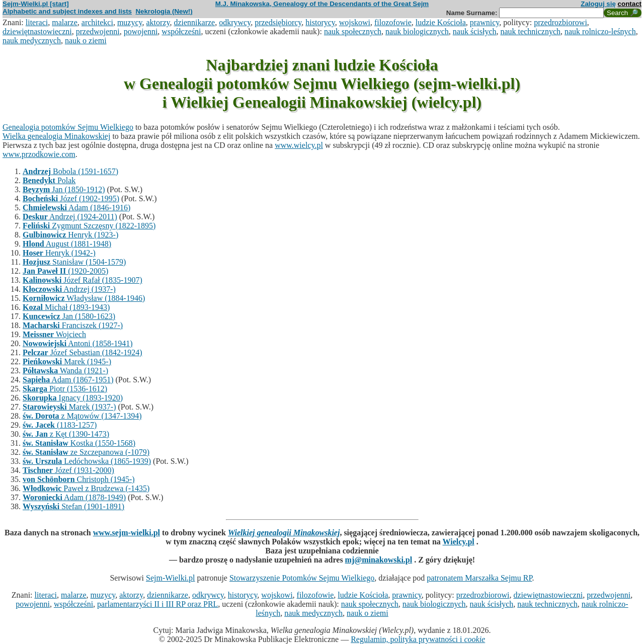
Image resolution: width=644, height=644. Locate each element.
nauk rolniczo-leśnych (600, 31)
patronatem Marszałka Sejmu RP (479, 578)
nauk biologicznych (417, 31)
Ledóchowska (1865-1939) (87, 461)
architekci (97, 22)
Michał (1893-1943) (66, 307)
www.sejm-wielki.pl (127, 533)
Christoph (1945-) (79, 479)
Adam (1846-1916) (76, 208)
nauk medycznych (32, 41)
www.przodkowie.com (39, 154)
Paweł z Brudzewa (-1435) (86, 488)
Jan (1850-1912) (64, 189)
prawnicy (485, 22)
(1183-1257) (60, 425)
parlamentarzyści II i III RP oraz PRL (157, 604)
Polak (49, 180)
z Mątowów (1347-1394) (82, 416)
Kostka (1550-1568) (79, 443)
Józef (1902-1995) (71, 198)
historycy (320, 22)
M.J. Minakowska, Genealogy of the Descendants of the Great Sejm (322, 4)
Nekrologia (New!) (164, 11)
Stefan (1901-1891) (73, 506)
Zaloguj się (598, 4)
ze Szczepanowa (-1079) (86, 452)
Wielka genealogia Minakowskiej (56, 136)
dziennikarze (194, 22)
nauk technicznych (530, 31)
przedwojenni (98, 31)
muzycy (130, 22)
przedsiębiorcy (278, 22)
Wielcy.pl (459, 542)
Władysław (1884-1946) (84, 298)
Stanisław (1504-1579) (74, 262)
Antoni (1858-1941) (78, 343)
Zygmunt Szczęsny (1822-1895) (89, 226)
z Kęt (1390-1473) (66, 434)
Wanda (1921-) (65, 371)
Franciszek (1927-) (73, 325)
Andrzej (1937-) (69, 289)
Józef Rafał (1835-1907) (83, 280)
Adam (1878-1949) (74, 497)
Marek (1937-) (69, 407)
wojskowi (355, 22)
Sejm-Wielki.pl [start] (36, 4)
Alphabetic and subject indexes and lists (67, 11)
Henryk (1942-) (59, 253)
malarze (65, 22)
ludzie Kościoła (441, 22)
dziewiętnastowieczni (37, 31)
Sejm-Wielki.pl (171, 578)
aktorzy (158, 22)
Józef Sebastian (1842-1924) (83, 352)
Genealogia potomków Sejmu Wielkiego (68, 127)
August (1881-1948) (67, 244)
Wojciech (54, 334)
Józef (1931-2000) (68, 470)
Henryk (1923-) (70, 235)
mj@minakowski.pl (379, 560)
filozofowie (393, 22)
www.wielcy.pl (299, 145)
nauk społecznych (353, 31)
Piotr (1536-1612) (65, 389)
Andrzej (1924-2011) (70, 217)
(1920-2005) (65, 271)
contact (630, 4)
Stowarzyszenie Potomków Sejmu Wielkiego (302, 578)
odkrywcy (235, 22)
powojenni (141, 31)
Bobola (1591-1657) (70, 171)
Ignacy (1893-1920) (73, 398)
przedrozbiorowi (560, 22)
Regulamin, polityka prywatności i (418, 639)
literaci (37, 22)
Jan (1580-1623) (69, 316)
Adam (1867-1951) (68, 380)
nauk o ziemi (86, 41)
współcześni (181, 31)
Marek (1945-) (67, 361)
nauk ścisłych (475, 31)
